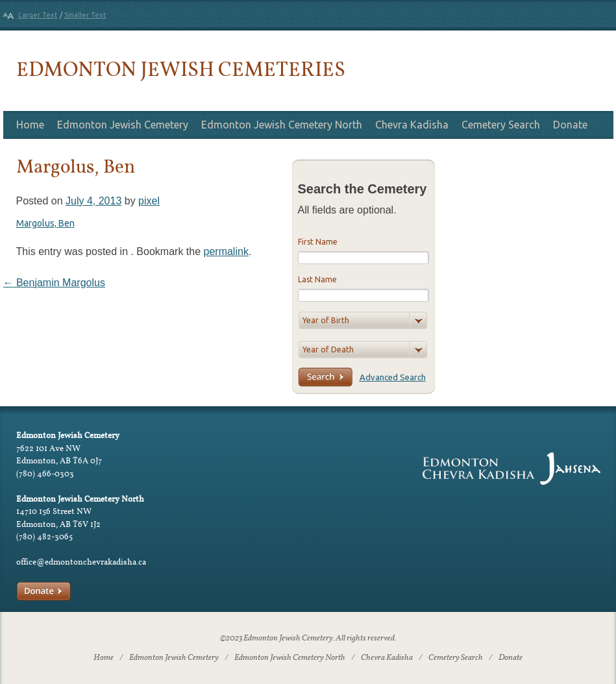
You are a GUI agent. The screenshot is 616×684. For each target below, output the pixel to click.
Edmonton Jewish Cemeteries (181, 68)
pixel (149, 201)
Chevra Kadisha (412, 125)
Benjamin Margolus (54, 283)
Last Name (317, 279)
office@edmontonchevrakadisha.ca (81, 562)
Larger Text (38, 15)
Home (30, 125)
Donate (570, 125)
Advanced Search (393, 377)
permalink (226, 251)
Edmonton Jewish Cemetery (123, 125)
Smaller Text (85, 15)
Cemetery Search (501, 125)
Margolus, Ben (45, 223)
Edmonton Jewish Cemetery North (282, 125)
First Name (318, 242)
